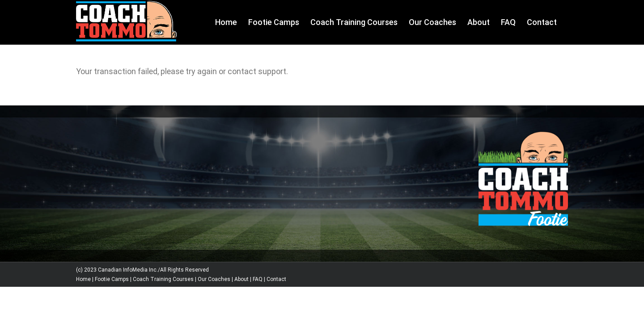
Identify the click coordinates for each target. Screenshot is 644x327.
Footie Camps (112, 279)
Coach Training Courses (163, 279)
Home (83, 279)
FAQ (258, 279)
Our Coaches (214, 279)
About (241, 279)
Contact (276, 279)
